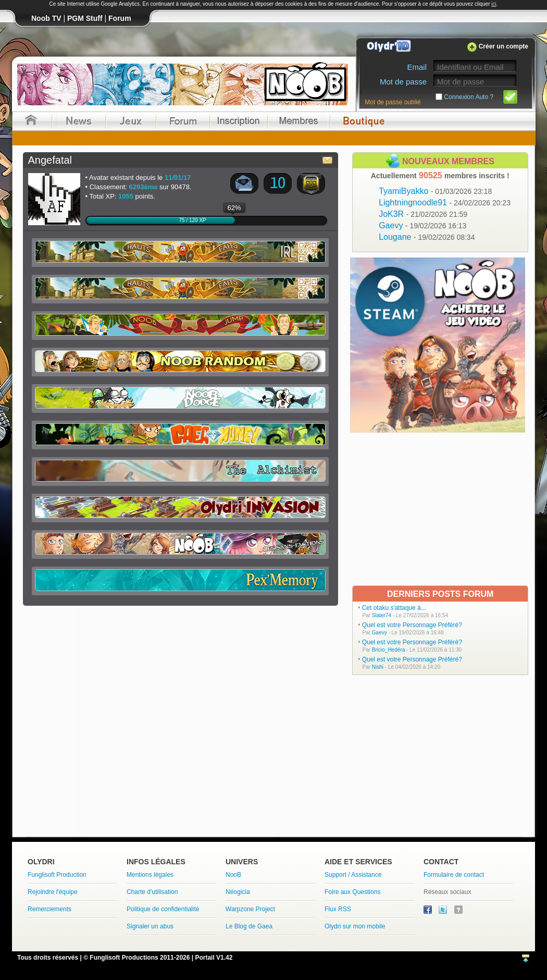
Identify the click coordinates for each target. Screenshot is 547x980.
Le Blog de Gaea (249, 926)
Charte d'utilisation (152, 892)
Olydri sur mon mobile (355, 926)
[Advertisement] (439, 508)
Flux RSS (338, 909)
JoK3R (423, 214)
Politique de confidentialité (163, 909)
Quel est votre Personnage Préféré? (412, 625)
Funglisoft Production (57, 875)
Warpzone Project (250, 909)
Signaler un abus (150, 926)
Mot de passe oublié (393, 102)
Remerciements (49, 909)
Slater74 (382, 615)
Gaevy (422, 225)
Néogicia (238, 892)
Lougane (427, 237)
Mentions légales (150, 875)
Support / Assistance (353, 875)
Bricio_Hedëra (388, 650)
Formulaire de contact (454, 875)
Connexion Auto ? (469, 97)
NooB (233, 875)
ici (494, 4)
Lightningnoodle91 (445, 203)
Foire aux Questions (352, 892)
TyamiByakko (435, 191)
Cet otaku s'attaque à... (394, 608)
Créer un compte (504, 46)
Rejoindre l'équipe (53, 892)
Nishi (378, 667)
